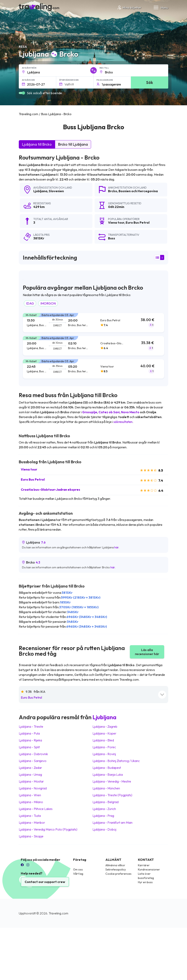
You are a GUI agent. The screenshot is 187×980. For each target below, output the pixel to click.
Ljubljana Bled (103, 740)
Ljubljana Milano (31, 802)
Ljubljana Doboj (104, 829)
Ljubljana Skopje (31, 836)
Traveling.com (58, 913)
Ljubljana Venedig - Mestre (112, 781)
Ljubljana (40, 191)
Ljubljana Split (29, 747)
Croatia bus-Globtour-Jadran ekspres (50, 489)
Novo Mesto (130, 412)
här (116, 547)
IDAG (30, 303)
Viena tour (29, 469)
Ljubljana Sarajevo (33, 761)
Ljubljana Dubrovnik (33, 754)
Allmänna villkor (115, 865)
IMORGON (48, 303)
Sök (150, 82)
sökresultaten (123, 422)
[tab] (93, 323)
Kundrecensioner (149, 869)
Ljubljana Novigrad (33, 788)
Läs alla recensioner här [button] (147, 652)
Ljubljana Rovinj (104, 754)
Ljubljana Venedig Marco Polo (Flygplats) (48, 829)
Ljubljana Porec (104, 747)
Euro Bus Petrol (33, 479)
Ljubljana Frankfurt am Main (112, 822)
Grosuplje (90, 412)
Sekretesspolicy (116, 869)
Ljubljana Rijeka (30, 740)
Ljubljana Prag (103, 816)
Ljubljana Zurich (104, 809)
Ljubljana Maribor (32, 822)
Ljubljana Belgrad (106, 802)
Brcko (113, 191)
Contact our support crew (45, 882)
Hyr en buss (145, 882)
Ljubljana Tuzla (30, 816)
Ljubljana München (106, 788)
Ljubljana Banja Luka (108, 774)
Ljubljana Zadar (30, 768)
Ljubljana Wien (30, 795)
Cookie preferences (118, 874)
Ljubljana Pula (29, 733)
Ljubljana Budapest (107, 768)
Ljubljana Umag (30, 774)
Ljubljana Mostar (31, 781)
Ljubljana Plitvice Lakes (36, 809)
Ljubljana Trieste (31, 726)
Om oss (78, 869)
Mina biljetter (129, 8)
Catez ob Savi (109, 412)
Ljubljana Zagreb (105, 726)
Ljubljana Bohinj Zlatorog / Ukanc (116, 761)
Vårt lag (78, 874)
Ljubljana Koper (104, 733)
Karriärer (144, 865)
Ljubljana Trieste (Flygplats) (112, 795)
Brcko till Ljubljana (73, 144)
